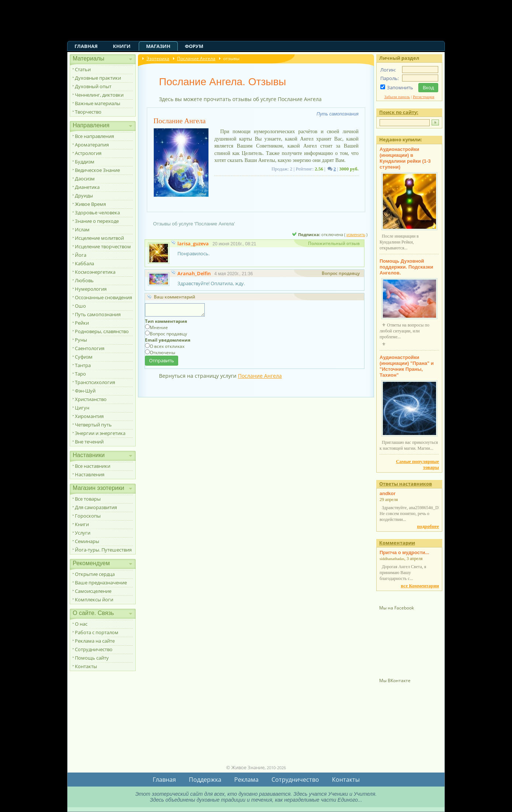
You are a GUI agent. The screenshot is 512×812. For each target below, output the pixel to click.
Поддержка (205, 780)
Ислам (82, 229)
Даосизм (85, 179)
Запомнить (400, 87)
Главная (86, 46)
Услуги (83, 533)
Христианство (91, 399)
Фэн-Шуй (85, 391)
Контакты (86, 666)
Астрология (88, 153)
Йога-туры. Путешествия (103, 550)
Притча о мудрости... (404, 552)
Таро (80, 374)
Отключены (162, 353)
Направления (91, 125)
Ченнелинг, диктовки (99, 95)
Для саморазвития (96, 507)
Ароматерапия (92, 145)
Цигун (82, 408)
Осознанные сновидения (103, 297)
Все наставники (93, 466)
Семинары (87, 541)
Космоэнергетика (95, 272)
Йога (81, 255)
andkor (388, 493)
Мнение (159, 327)
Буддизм (85, 162)
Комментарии (397, 543)
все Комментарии (420, 586)
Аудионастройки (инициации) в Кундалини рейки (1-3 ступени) (405, 158)
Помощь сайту (92, 658)
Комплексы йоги (94, 600)
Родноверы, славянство (102, 331)
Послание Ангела (196, 58)
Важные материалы (98, 103)
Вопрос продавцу (168, 334)
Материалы (89, 58)
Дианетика (87, 187)
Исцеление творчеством (103, 246)
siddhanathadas (392, 559)
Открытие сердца (95, 574)
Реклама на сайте (95, 641)
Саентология (90, 348)
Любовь (84, 280)
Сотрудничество (94, 649)
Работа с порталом (97, 632)
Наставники (89, 455)
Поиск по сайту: (399, 112)
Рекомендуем (91, 563)
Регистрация (423, 97)
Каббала (84, 263)
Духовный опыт (93, 86)
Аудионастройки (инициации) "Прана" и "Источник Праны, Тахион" (407, 366)
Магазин (158, 46)
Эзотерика (158, 58)
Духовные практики (98, 78)
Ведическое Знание (97, 170)
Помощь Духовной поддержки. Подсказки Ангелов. (406, 267)
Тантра (83, 365)
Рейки (82, 323)
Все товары (88, 499)
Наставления (90, 474)
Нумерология (91, 289)
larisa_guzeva (193, 243)
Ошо (80, 306)
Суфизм (84, 357)
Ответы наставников (406, 484)
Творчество (88, 112)
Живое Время (90, 204)
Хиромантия (89, 416)
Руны (81, 340)
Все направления (94, 136)
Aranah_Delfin (194, 273)
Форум (194, 46)
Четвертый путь (93, 425)
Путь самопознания (98, 314)
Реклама (246, 780)
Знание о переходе (97, 221)
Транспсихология (95, 382)
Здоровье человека (97, 212)
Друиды (84, 196)
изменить (356, 234)
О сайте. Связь (93, 613)
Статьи (83, 69)
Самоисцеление (93, 591)
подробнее (428, 526)
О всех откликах (167, 346)
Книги (122, 46)
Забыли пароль (397, 97)
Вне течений (89, 442)
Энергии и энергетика (100, 433)
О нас (81, 624)
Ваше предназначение (101, 583)
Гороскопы (88, 516)
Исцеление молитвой (99, 238)
